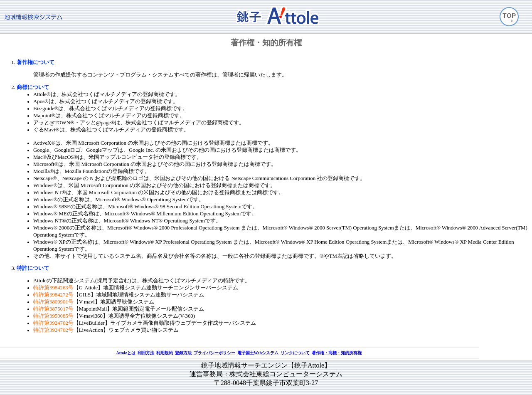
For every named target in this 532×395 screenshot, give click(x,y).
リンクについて (295, 353)
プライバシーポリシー (214, 353)
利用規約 (165, 353)
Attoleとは (126, 353)
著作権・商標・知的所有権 (337, 353)
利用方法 (146, 353)
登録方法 (183, 353)
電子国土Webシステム (258, 353)
